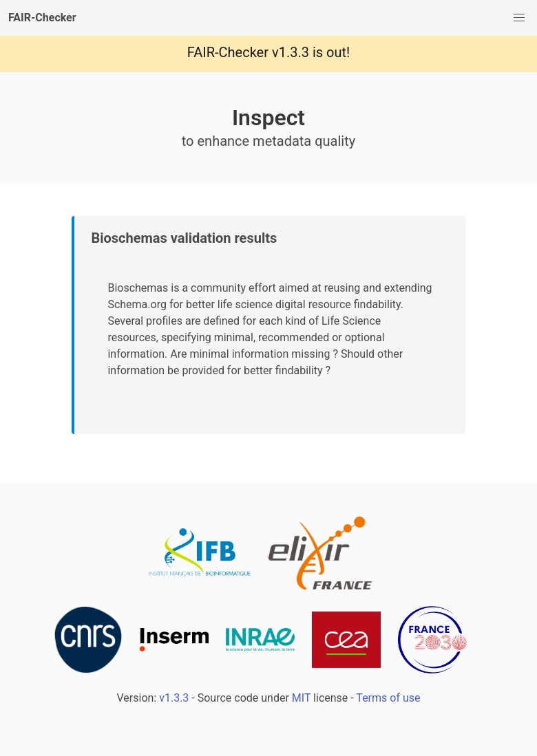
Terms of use (388, 698)
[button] (519, 18)
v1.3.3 (291, 52)
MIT (301, 698)
